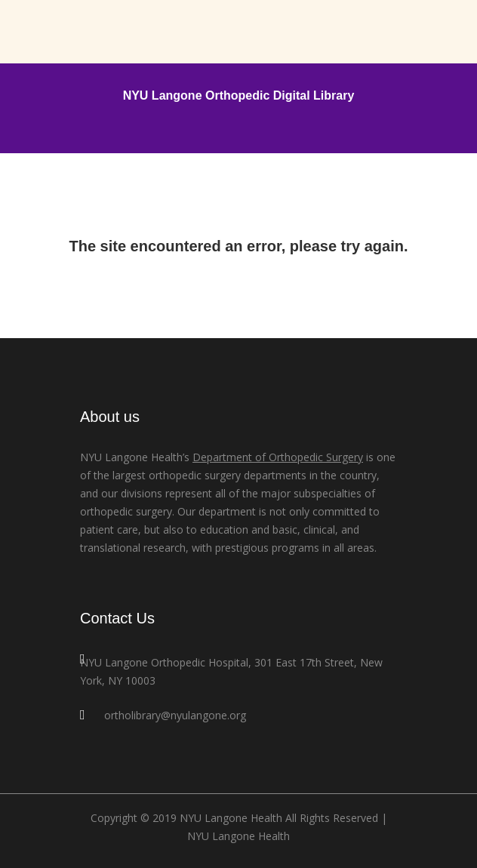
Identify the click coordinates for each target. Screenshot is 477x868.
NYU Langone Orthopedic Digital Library (239, 95)
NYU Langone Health (238, 836)
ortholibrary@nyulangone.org (175, 715)
